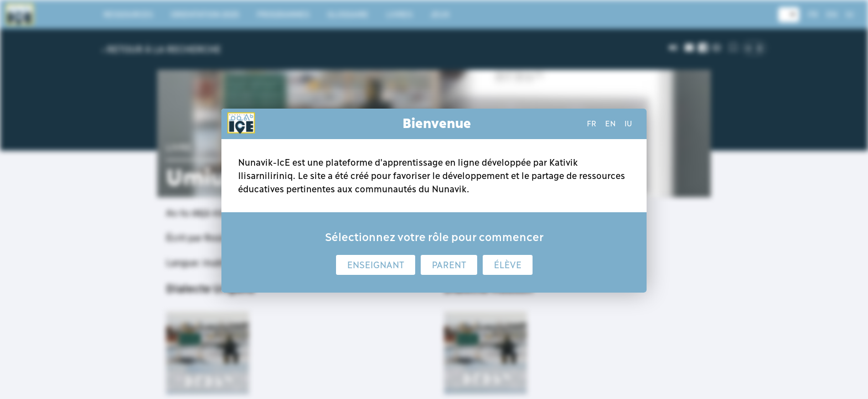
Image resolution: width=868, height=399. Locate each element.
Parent (449, 265)
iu (628, 124)
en (610, 124)
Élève (508, 265)
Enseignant (376, 265)
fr (591, 124)
